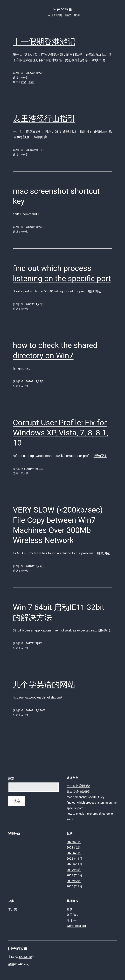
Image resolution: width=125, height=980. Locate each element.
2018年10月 (74, 875)
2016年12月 (74, 886)
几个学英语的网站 (44, 684)
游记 (23, 82)
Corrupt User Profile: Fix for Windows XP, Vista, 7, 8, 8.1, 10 (60, 433)
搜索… (12, 778)
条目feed (72, 915)
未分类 (25, 78)
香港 (31, 82)
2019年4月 (74, 870)
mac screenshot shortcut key (85, 797)
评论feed (72, 920)
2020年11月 (74, 864)
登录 (69, 909)
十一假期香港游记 (44, 42)
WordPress (21, 964)
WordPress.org (76, 926)
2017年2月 (74, 881)
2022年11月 (74, 859)
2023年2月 (74, 847)
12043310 (25, 957)
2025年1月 (74, 842)
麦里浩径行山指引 (44, 119)
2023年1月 (74, 853)
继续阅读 (98, 60)
